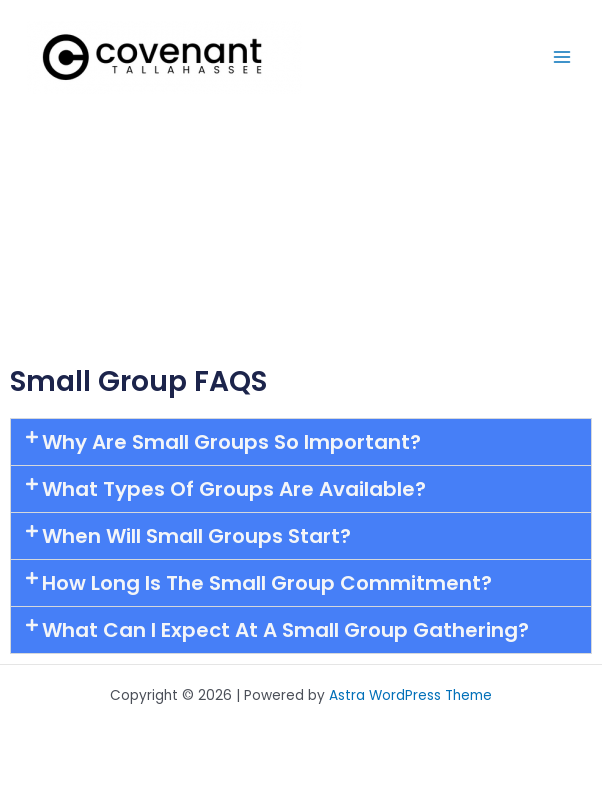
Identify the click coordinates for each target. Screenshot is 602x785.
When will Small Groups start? (196, 536)
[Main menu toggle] (562, 57)
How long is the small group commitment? (267, 583)
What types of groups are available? (234, 489)
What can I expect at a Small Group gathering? (285, 630)
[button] (301, 442)
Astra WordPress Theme (410, 695)
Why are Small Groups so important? (231, 442)
